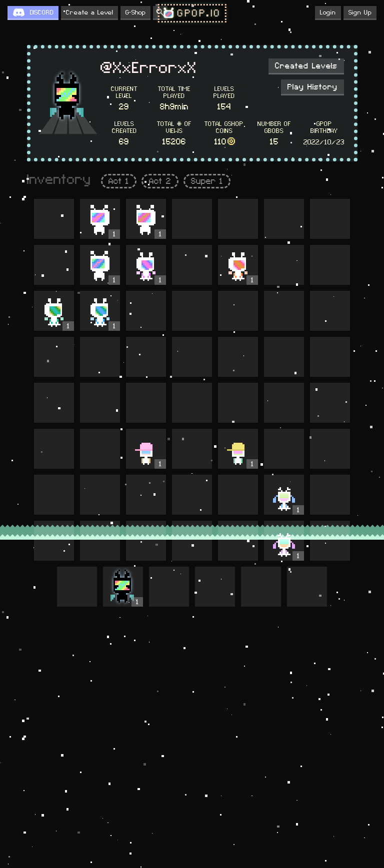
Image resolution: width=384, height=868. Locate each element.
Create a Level (89, 12)
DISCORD (42, 12)
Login (328, 12)
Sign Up (360, 12)
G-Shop (135, 12)
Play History (312, 87)
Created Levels (306, 66)
